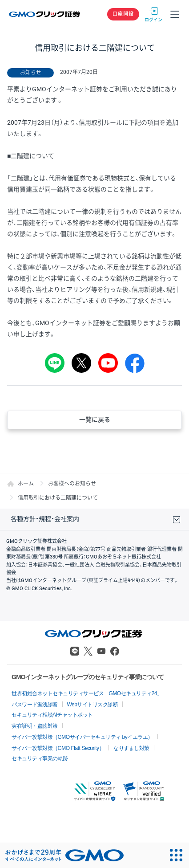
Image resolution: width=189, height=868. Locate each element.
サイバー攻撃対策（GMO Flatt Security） (58, 748)
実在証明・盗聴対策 (35, 726)
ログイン (153, 14)
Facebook (115, 651)
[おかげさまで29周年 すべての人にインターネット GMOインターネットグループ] (64, 855)
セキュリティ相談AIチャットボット (52, 715)
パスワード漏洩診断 (35, 705)
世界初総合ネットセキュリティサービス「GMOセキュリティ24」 (87, 693)
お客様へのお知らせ (72, 484)
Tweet (81, 363)
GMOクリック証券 (45, 14)
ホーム (26, 484)
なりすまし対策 (131, 748)
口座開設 (123, 14)
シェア (135, 363)
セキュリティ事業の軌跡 (40, 758)
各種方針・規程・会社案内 (45, 519)
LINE (55, 363)
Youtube (101, 651)
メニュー (175, 14)
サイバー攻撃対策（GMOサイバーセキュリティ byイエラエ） (82, 737)
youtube (108, 363)
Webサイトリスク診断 (93, 705)
